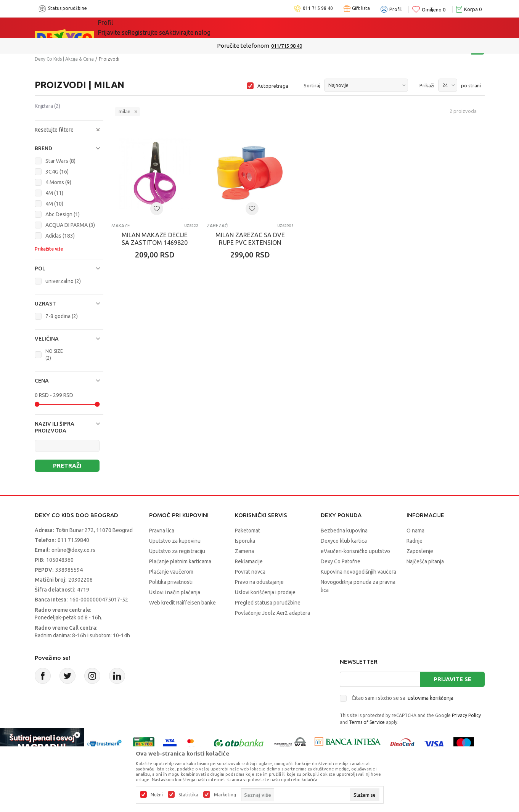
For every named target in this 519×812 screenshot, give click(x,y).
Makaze (121, 226)
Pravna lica (162, 531)
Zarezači (218, 226)
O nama (415, 531)
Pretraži (67, 465)
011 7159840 (73, 540)
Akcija (164, 27)
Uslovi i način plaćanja (175, 592)
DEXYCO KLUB (265, 27)
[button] (69, 130)
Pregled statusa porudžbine (268, 603)
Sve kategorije (124, 27)
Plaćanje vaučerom (171, 572)
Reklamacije (249, 561)
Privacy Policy (466, 715)
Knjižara (47, 106)
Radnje (415, 541)
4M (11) (54, 193)
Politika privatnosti (171, 582)
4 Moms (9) (58, 182)
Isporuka (245, 541)
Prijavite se (452, 679)
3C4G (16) (57, 172)
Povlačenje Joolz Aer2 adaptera (272, 613)
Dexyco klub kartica (344, 541)
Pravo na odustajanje (259, 582)
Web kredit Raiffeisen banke (182, 603)
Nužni (157, 795)
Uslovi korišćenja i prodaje (265, 592)
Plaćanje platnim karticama (180, 561)
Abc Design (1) (63, 214)
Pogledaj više (321, 46)
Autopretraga (273, 86)
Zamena (244, 551)
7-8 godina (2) (62, 316)
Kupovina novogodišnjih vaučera (358, 572)
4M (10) (54, 204)
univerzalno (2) (63, 281)
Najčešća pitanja (425, 561)
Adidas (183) (60, 236)
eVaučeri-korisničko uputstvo (355, 551)
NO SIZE (54, 355)
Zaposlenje (420, 551)
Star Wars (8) (60, 161)
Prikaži (427, 85)
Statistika (188, 795)
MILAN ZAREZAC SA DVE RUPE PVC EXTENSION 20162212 (250, 243)
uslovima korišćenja (431, 698)
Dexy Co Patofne (341, 561)
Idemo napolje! (208, 27)
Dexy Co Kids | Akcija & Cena (64, 59)
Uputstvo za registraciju (177, 551)
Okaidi (309, 27)
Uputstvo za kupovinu (175, 541)
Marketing (225, 795)
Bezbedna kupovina (344, 531)
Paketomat (247, 531)
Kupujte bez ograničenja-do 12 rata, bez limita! (244, 46)
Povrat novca (250, 572)
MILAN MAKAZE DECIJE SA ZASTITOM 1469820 (155, 239)
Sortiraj (312, 85)
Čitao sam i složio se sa (403, 698)
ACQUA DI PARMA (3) (70, 225)
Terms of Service (367, 722)
